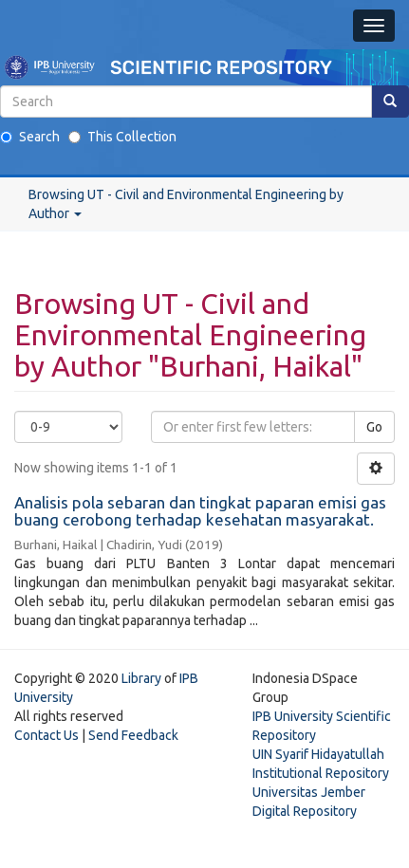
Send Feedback (133, 735)
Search (30, 137)
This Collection (122, 137)
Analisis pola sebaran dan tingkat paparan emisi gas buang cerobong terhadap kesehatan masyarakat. (200, 511)
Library (141, 678)
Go (374, 427)
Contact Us (46, 735)
